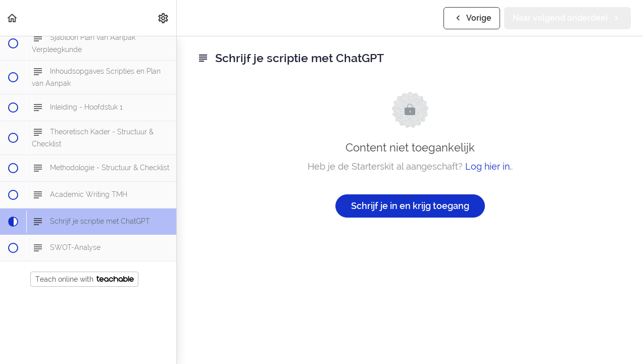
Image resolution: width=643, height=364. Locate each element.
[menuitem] (164, 18)
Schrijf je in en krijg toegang (410, 206)
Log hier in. (488, 166)
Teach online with (85, 279)
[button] (13, 18)
